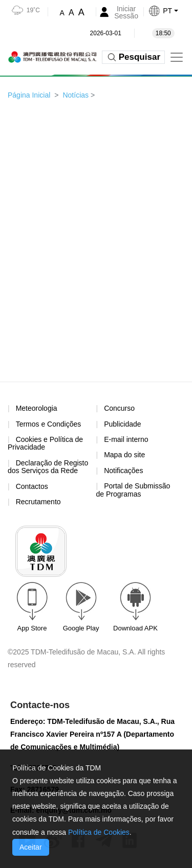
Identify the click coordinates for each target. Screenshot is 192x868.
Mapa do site (124, 455)
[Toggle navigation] (177, 57)
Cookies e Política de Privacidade (45, 443)
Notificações (123, 471)
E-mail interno (126, 439)
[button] (170, 11)
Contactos (32, 486)
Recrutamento (38, 502)
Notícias (76, 95)
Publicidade (122, 424)
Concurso (119, 408)
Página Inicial (29, 95)
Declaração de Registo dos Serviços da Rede (48, 467)
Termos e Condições (49, 424)
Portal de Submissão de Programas (133, 490)
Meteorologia (37, 408)
